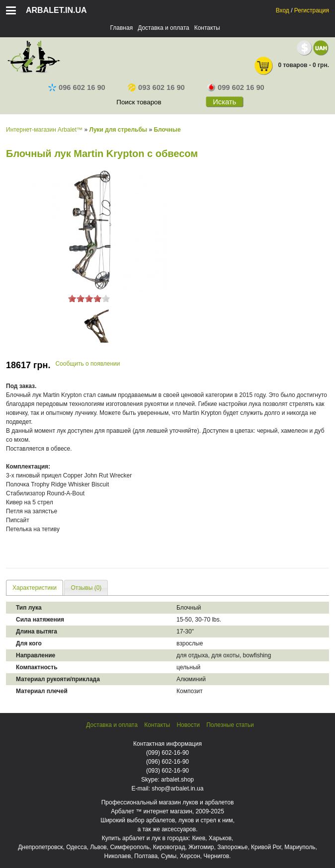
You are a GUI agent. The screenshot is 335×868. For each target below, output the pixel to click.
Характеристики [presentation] (35, 588)
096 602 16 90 (77, 87)
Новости (188, 725)
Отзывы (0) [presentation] (86, 588)
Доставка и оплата (164, 28)
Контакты (207, 28)
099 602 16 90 (236, 87)
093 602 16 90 (156, 87)
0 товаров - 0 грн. (291, 66)
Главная (121, 28)
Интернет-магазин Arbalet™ (44, 130)
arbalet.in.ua (56, 10)
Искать (224, 102)
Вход (283, 10)
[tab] (35, 588)
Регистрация (312, 10)
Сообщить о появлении (87, 364)
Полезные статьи (230, 725)
